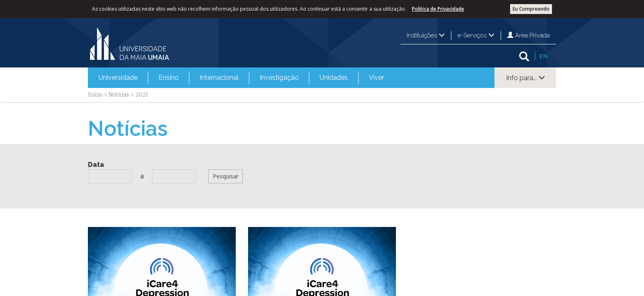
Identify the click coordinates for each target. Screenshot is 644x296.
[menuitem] (118, 78)
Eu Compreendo (531, 9)
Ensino (169, 77)
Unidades (334, 77)
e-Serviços (476, 35)
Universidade (118, 77)
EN (543, 56)
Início (95, 95)
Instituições (426, 35)
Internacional (219, 77)
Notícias (119, 95)
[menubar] (241, 78)
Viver (376, 77)
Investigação (279, 77)
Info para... (526, 78)
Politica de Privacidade (438, 9)
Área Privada (529, 35)
